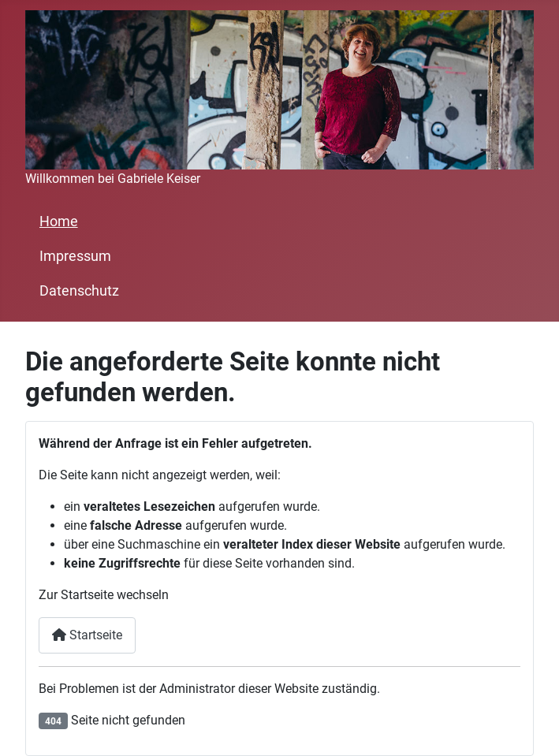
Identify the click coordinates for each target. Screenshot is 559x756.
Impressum (75, 256)
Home (59, 222)
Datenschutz (79, 291)
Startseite (87, 635)
